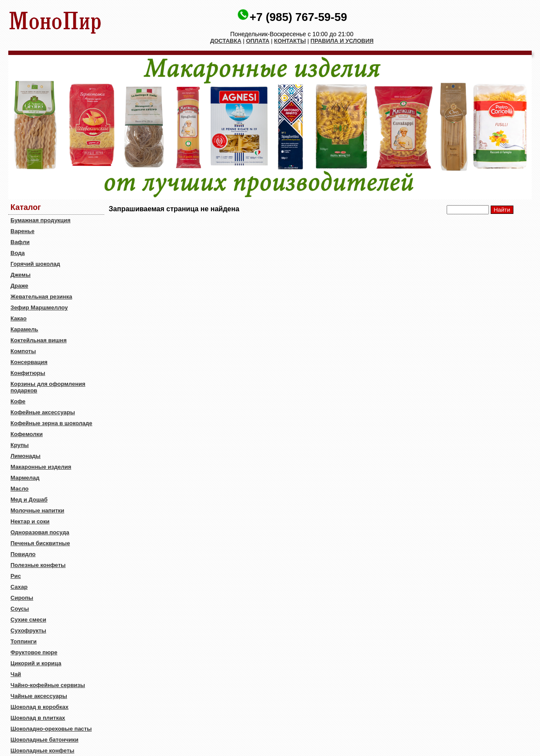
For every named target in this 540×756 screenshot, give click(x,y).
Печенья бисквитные (40, 543)
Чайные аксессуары (39, 696)
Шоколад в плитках (38, 718)
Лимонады (26, 456)
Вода (18, 253)
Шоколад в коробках (39, 707)
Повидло (23, 554)
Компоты (23, 351)
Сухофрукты (28, 631)
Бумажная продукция (41, 220)
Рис (16, 576)
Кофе (18, 401)
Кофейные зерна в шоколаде (51, 423)
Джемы (21, 275)
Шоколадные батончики (44, 740)
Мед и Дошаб (29, 500)
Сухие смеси (28, 620)
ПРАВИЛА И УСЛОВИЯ (342, 41)
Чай (16, 674)
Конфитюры (28, 373)
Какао (19, 318)
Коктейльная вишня (39, 340)
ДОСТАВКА (226, 41)
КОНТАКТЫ (290, 41)
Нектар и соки (30, 521)
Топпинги (24, 641)
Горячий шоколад (35, 264)
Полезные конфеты (38, 565)
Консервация (29, 362)
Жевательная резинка (41, 297)
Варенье (22, 231)
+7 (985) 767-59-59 (298, 17)
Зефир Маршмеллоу (39, 308)
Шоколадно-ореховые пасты (51, 729)
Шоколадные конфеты (42, 751)
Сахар (19, 587)
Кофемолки (27, 434)
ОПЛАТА (258, 41)
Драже (19, 286)
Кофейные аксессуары (43, 412)
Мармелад (25, 478)
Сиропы (22, 598)
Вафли (20, 242)
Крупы (20, 445)
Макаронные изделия (41, 467)
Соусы (20, 609)
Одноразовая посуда (40, 532)
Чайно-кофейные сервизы (48, 685)
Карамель (24, 329)
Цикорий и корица (36, 663)
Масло (19, 489)
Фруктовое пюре (34, 652)
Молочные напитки (37, 510)
